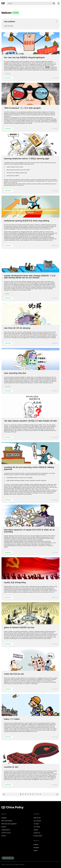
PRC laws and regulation (9, 824)
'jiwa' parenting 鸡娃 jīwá (15, 373)
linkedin (36, 845)
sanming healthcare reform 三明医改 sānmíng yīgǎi (27, 159)
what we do (37, 818)
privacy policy (38, 836)
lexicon (4, 836)
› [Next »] (57, 794)
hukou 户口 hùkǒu (12, 719)
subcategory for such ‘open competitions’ (43, 493)
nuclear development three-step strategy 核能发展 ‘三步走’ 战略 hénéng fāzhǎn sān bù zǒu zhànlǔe (30, 277)
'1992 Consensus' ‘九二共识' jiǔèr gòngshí (22, 108)
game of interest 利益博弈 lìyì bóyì (19, 627)
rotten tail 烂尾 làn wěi (14, 674)
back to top (7, 858)
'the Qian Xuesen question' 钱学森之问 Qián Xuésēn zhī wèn (30, 421)
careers (36, 830)
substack (36, 848)
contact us (37, 833)
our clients (37, 827)
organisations (6, 830)
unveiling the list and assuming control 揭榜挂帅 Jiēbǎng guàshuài (29, 468)
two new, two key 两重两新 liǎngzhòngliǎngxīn (24, 58)
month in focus (6, 833)
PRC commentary (7, 821)
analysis (4, 818)
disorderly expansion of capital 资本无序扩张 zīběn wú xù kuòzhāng (29, 531)
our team (36, 824)
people (4, 827)
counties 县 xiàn (11, 767)
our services (37, 821)
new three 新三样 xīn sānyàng (17, 328)
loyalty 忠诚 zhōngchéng (15, 582)
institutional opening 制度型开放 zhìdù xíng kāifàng (27, 221)
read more (8, 78)
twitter (36, 851)
